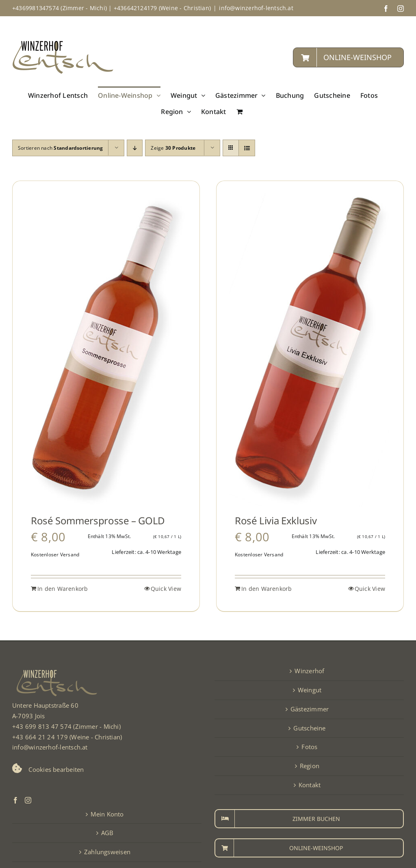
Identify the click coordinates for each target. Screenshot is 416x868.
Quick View (166, 589)
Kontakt (310, 785)
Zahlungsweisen (107, 852)
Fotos (309, 747)
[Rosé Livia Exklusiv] (310, 350)
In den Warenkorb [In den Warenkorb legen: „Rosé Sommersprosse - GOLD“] (63, 589)
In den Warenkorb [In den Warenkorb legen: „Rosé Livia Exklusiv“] (267, 589)
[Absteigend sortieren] (135, 148)
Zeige (173, 148)
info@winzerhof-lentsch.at (256, 8)
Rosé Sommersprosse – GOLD (98, 520)
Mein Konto (107, 814)
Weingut (310, 690)
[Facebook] (15, 800)
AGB (107, 833)
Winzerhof (309, 671)
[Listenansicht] (247, 148)
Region (310, 766)
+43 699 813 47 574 (42, 726)
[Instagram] (28, 800)
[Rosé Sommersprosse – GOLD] (106, 350)
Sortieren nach (60, 148)
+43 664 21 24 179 (40, 737)
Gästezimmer (310, 709)
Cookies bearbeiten (56, 769)
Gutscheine (309, 728)
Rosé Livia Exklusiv (276, 520)
